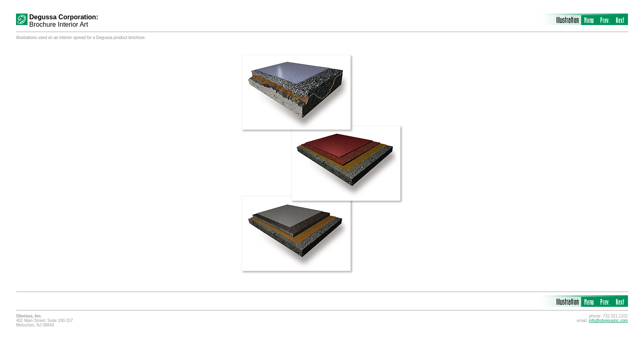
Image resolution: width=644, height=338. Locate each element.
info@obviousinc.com (608, 321)
